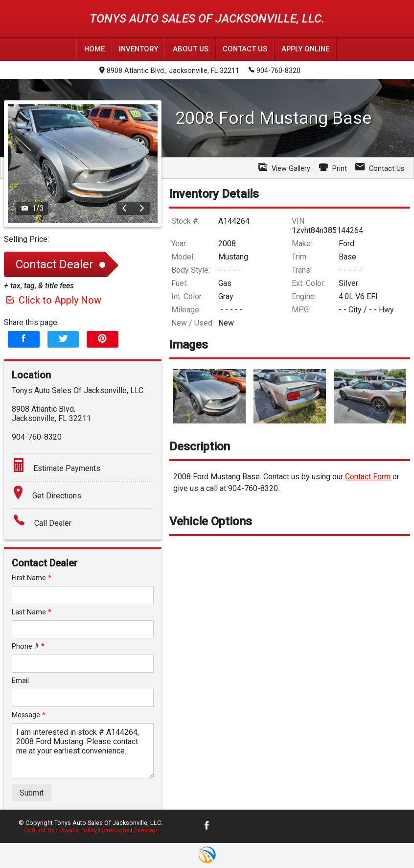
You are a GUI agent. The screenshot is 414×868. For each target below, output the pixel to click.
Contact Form (368, 477)
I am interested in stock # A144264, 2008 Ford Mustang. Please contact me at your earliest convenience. (83, 750)
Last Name (32, 612)
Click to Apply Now (53, 300)
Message (29, 715)
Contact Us (39, 830)
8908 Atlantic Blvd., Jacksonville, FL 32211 (169, 71)
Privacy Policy (78, 830)
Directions (115, 830)
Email (20, 680)
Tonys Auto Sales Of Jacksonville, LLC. (207, 19)
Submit (32, 792)
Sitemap (146, 830)
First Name (32, 577)
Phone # (28, 646)
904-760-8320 (275, 70)
